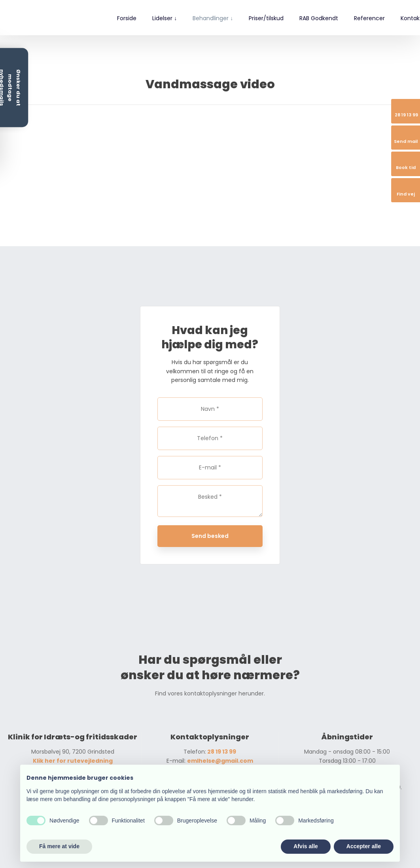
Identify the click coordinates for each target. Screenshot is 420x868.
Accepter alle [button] (364, 846)
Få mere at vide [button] (59, 846)
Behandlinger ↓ (213, 18)
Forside (127, 18)
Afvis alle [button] (306, 846)
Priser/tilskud (266, 18)
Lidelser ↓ (165, 18)
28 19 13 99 (221, 752)
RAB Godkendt (319, 18)
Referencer (369, 18)
